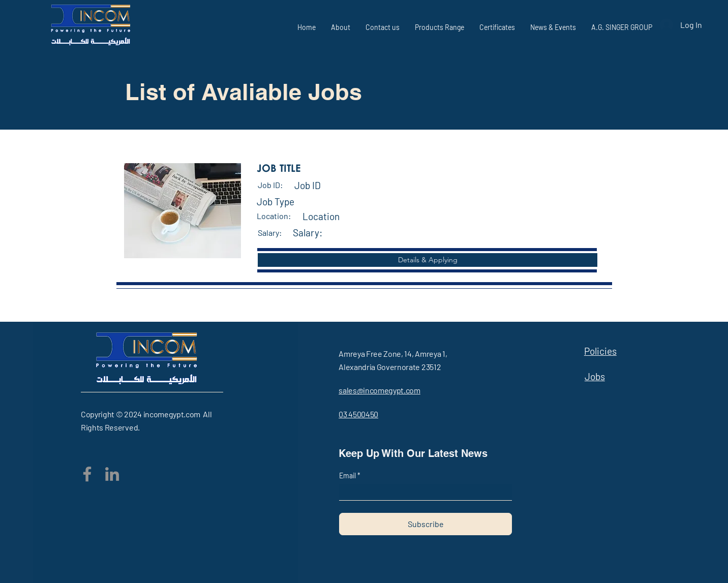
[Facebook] (87, 474)
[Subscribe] (426, 524)
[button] (428, 260)
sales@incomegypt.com (380, 390)
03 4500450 (358, 414)
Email (348, 476)
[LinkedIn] (112, 474)
